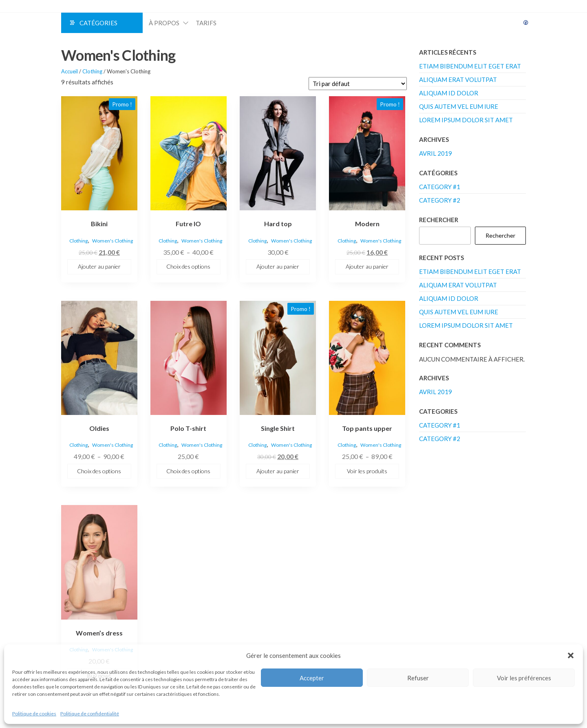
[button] (571, 655)
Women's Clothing (113, 241)
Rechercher (439, 220)
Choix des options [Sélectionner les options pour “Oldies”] (99, 471)
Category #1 (440, 187)
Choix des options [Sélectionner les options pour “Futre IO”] (188, 266)
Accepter (312, 678)
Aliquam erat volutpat (458, 79)
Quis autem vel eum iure (459, 106)
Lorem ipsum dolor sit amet (466, 120)
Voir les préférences (524, 678)
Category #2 (440, 200)
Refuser (418, 678)
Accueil (70, 71)
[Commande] (358, 84)
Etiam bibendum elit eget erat (470, 66)
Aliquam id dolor (449, 93)
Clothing (92, 71)
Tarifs (206, 23)
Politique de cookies (34, 714)
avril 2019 (436, 153)
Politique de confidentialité (90, 714)
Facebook (526, 23)
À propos (164, 23)
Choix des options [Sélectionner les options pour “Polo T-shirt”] (188, 471)
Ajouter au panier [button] (99, 266)
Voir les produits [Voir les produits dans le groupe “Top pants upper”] (367, 471)
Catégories (98, 23)
